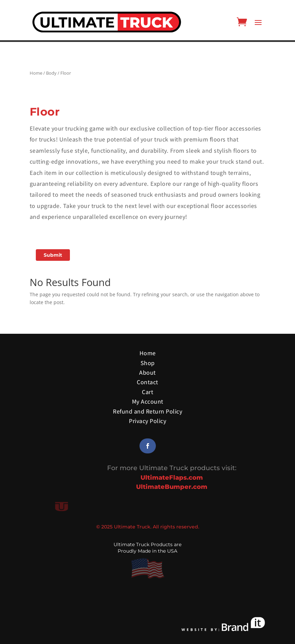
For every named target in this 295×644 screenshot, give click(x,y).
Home (36, 73)
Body (51, 73)
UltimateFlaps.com (172, 478)
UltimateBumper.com (172, 487)
